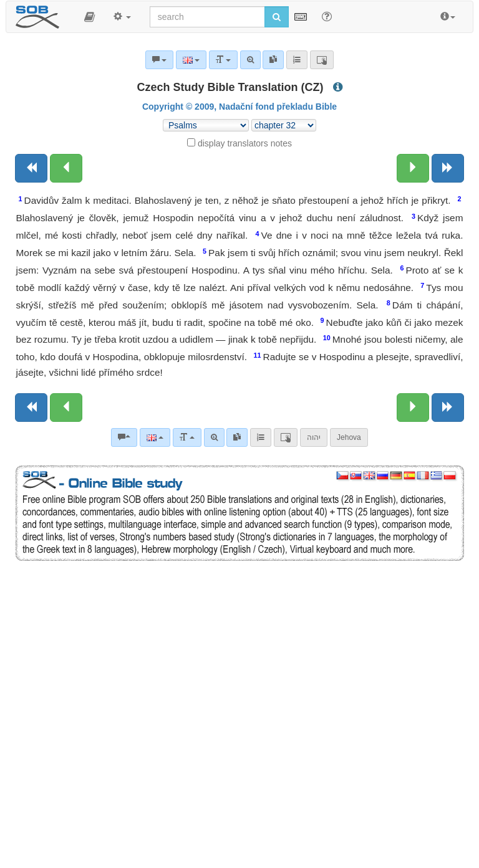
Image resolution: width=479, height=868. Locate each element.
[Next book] (448, 168)
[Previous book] (31, 168)
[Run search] (277, 17)
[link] (237, 437)
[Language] (155, 437)
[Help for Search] (327, 16)
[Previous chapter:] (66, 168)
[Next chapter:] (413, 168)
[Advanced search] (214, 437)
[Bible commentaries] (124, 437)
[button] (90, 17)
